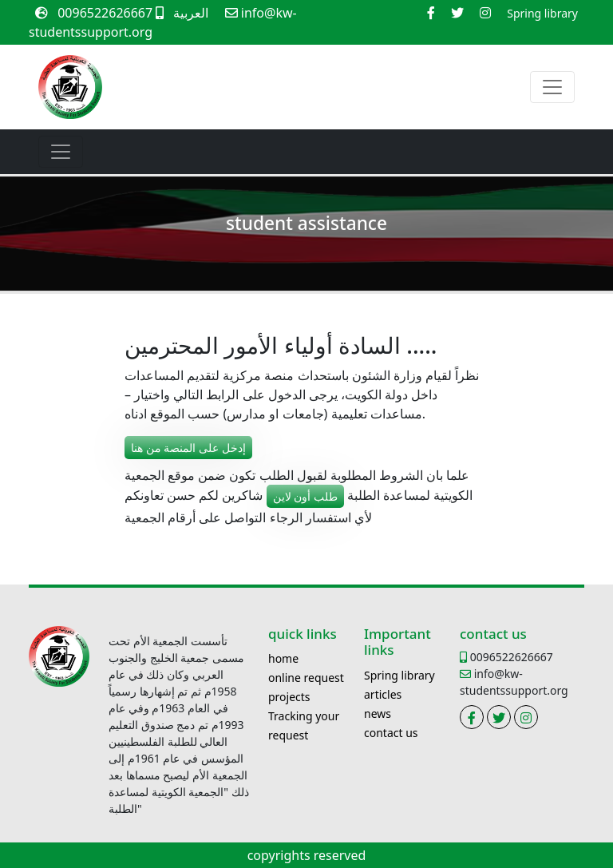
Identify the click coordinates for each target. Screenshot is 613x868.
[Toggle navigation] (552, 87)
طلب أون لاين (305, 496)
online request (306, 678)
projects (289, 697)
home (283, 658)
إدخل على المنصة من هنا (188, 448)
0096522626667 (111, 13)
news (378, 713)
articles (383, 694)
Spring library (399, 675)
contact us (391, 733)
